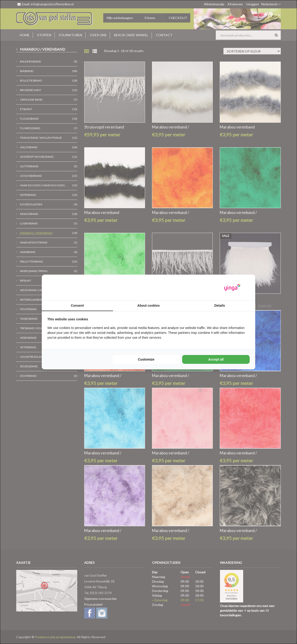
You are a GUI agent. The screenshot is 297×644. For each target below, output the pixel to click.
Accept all (216, 359)
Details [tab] (220, 306)
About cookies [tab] (148, 306)
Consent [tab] (77, 306)
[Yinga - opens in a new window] (232, 287)
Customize (146, 359)
